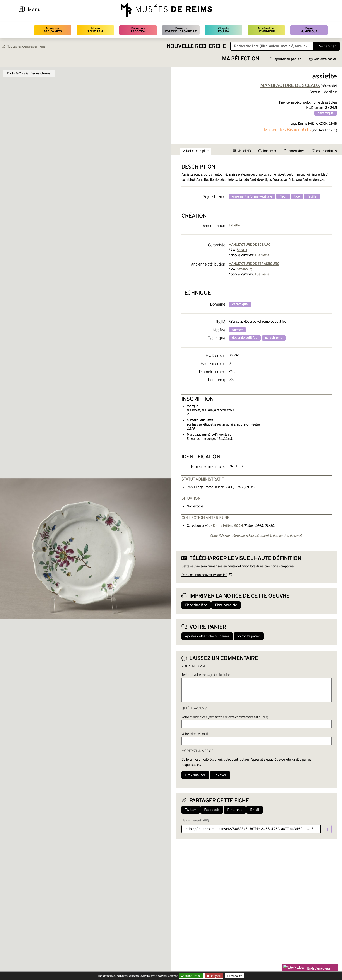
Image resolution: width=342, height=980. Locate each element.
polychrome (274, 338)
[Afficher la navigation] (22, 10)
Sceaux (242, 250)
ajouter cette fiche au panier (207, 636)
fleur (283, 197)
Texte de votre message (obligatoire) (206, 675)
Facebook (212, 810)
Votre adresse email (195, 734)
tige (297, 197)
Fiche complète (226, 605)
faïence (237, 330)
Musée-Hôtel (266, 30)
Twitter (191, 810)
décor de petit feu (245, 338)
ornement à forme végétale (252, 197)
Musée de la (138, 30)
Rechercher (327, 46)
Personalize (235, 976)
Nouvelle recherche (196, 47)
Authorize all (191, 976)
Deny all (215, 976)
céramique (326, 113)
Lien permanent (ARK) (195, 821)
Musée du (181, 30)
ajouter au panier (285, 59)
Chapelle (223, 30)
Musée (95, 30)
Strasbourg (244, 269)
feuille (312, 197)
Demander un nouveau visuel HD (204, 575)
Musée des (53, 30)
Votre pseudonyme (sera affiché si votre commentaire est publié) (225, 717)
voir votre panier (323, 59)
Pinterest (235, 810)
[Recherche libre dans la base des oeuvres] (272, 46)
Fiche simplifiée (196, 605)
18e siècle (262, 255)
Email (255, 810)
